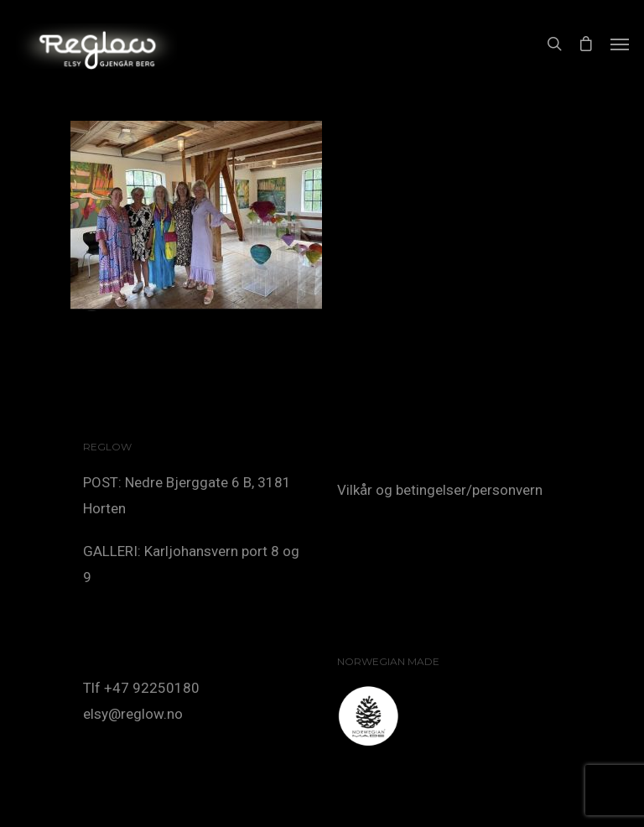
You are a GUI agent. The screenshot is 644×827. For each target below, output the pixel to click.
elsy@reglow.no (133, 714)
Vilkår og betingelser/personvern (440, 490)
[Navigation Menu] (620, 44)
